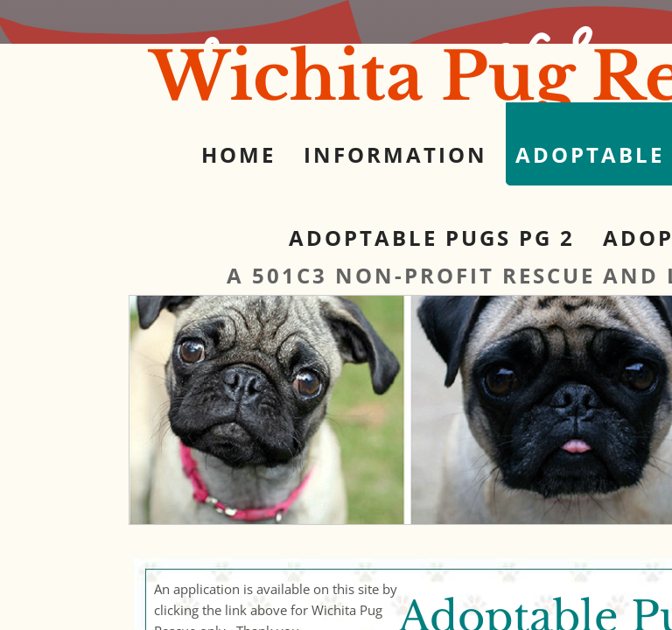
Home (238, 154)
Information (395, 154)
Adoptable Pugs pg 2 (432, 238)
